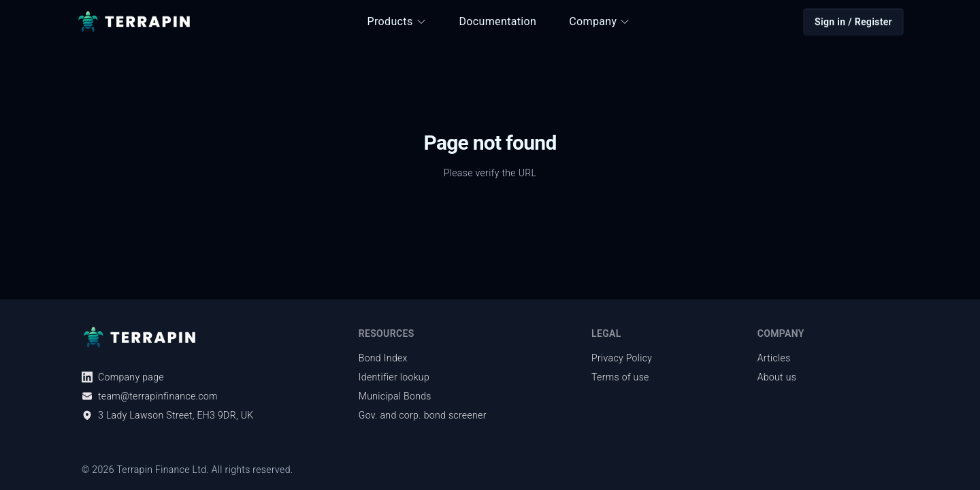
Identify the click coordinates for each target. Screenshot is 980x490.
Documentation (498, 21)
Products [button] (397, 21)
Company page (123, 377)
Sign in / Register (853, 22)
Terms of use (620, 377)
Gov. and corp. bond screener (423, 415)
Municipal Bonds (395, 396)
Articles (774, 358)
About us (777, 377)
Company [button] (600, 21)
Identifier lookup (394, 377)
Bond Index (383, 358)
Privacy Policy (622, 358)
